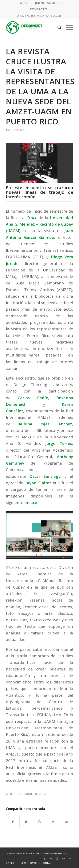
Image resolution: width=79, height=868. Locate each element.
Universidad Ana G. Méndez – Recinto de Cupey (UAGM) (39, 224)
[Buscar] (57, 27)
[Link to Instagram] (57, 859)
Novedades (15, 130)
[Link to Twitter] (51, 859)
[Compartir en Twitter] (26, 822)
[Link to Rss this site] (70, 859)
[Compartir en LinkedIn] (53, 822)
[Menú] (67, 27)
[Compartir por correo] (66, 822)
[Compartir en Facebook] (13, 822)
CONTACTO (39, 9)
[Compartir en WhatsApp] (40, 822)
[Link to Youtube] (64, 859)
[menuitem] (24, 3)
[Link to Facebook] (45, 859)
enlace (31, 502)
